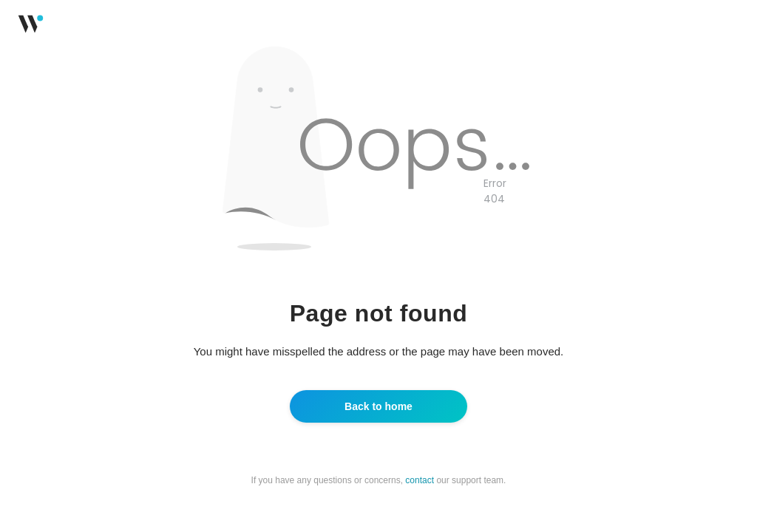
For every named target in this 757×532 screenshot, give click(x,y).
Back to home (378, 406)
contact (420, 480)
